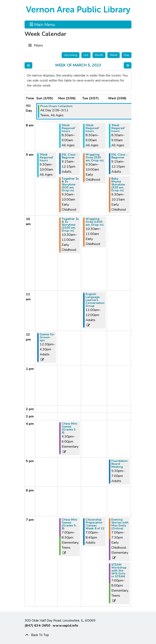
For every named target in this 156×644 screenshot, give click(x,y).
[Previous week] (28, 65)
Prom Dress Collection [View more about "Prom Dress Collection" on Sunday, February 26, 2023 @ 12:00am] (56, 106)
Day (127, 55)
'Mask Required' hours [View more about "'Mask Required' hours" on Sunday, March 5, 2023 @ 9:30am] (46, 158)
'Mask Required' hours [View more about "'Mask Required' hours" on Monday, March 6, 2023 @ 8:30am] (68, 128)
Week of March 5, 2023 (78, 65)
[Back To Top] (78, 635)
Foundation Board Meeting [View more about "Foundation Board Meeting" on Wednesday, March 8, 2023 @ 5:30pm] (120, 464)
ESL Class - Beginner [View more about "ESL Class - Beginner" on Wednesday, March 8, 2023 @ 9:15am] (119, 156)
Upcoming (71, 55)
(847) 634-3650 (37, 626)
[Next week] (128, 65)
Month (99, 55)
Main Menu (42, 25)
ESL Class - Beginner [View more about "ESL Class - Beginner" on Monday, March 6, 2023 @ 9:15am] (70, 156)
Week (114, 55)
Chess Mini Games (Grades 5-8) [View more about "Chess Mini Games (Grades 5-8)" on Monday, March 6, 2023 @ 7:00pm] (69, 524)
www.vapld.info (65, 626)
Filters (38, 45)
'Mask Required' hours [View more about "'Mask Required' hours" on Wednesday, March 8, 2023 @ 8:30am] (118, 128)
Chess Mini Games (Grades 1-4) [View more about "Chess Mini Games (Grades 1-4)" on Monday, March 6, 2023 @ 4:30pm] (69, 428)
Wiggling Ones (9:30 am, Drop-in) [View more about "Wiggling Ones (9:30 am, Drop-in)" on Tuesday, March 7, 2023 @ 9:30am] (95, 158)
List (86, 55)
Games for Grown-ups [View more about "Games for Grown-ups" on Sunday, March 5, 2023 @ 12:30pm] (47, 337)
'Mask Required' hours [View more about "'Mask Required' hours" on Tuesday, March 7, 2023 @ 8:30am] (92, 128)
